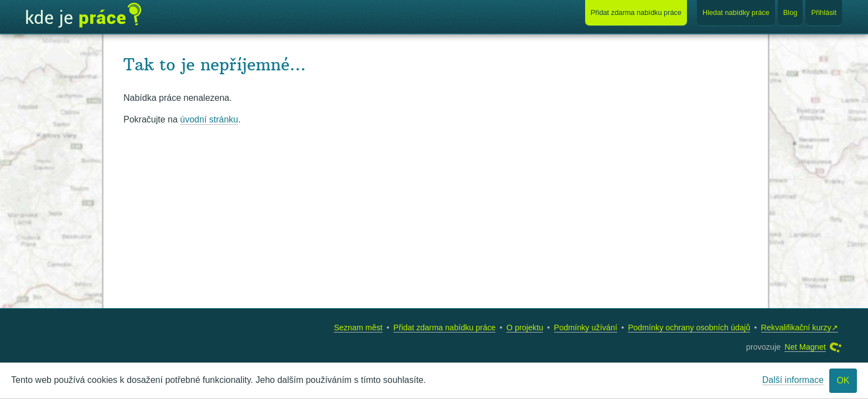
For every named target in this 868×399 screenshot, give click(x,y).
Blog (790, 12)
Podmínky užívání (586, 328)
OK (843, 380)
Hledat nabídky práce (736, 12)
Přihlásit (824, 12)
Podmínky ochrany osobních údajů (689, 328)
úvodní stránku (209, 119)
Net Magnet (805, 347)
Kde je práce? (84, 16)
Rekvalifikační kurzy (796, 328)
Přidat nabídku (636, 12)
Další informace (793, 380)
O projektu (525, 328)
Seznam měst (358, 328)
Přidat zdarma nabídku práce (445, 328)
